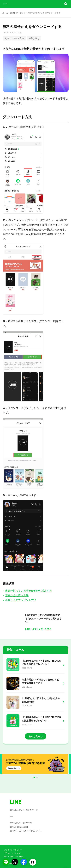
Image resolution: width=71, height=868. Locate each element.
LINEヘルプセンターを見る (38, 629)
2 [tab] (38, 778)
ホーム (5, 13)
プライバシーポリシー (13, 850)
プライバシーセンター (13, 853)
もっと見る (34, 736)
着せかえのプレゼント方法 (21, 600)
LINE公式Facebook (19, 827)
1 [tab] (35, 778)
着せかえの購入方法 (17, 595)
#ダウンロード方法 (14, 38)
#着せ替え (34, 38)
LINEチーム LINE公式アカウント (26, 831)
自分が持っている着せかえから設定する (29, 591)
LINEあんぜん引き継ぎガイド (24, 810)
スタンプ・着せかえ (19, 13)
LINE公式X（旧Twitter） (22, 823)
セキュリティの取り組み (14, 857)
